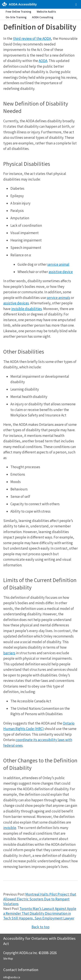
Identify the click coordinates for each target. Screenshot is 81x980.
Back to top (40, 927)
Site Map (8, 959)
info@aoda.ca (12, 977)
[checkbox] (76, 5)
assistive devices (16, 303)
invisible (10, 828)
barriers (9, 653)
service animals (58, 298)
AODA (43, 61)
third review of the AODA (32, 39)
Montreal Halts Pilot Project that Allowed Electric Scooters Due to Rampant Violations (40, 899)
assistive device (61, 272)
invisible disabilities (27, 309)
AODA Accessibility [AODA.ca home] (23, 4)
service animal (58, 264)
